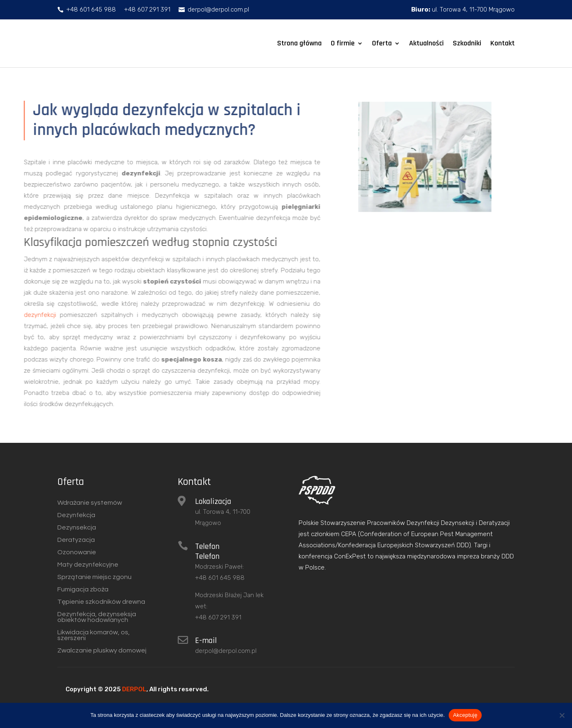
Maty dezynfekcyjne (88, 565)
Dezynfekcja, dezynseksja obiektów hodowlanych (97, 617)
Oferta (382, 43)
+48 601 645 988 (220, 578)
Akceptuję (465, 715)
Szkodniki (467, 43)
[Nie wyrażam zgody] (562, 715)
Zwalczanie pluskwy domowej (102, 651)
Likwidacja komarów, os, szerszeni (94, 635)
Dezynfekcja (76, 515)
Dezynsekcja (77, 528)
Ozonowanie (77, 552)
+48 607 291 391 (218, 617)
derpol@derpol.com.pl (226, 651)
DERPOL (134, 689)
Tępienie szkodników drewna (101, 602)
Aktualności (426, 43)
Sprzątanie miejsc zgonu (94, 577)
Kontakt (503, 43)
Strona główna (299, 43)
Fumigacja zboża (83, 590)
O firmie (343, 43)
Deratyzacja (76, 540)
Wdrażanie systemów (90, 503)
